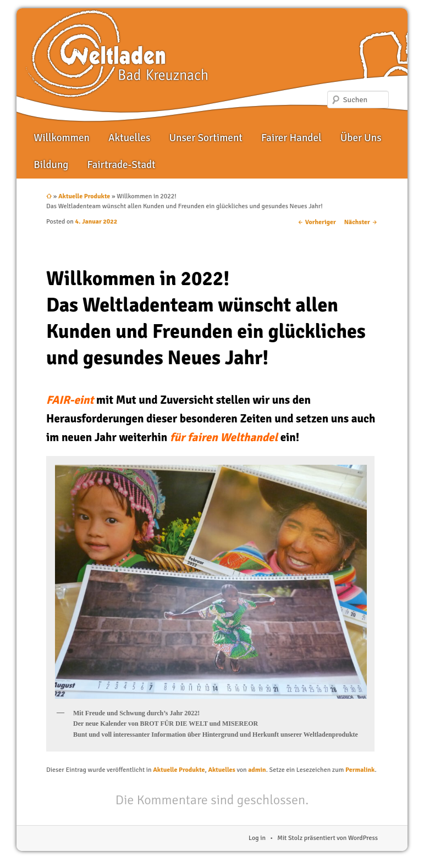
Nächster (361, 222)
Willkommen (61, 138)
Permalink (360, 770)
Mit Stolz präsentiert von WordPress (327, 838)
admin (257, 770)
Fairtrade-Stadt (121, 165)
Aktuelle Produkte (84, 196)
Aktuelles (129, 138)
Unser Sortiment (206, 138)
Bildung (51, 165)
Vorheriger (317, 222)
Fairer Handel (291, 138)
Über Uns (361, 138)
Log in (257, 838)
